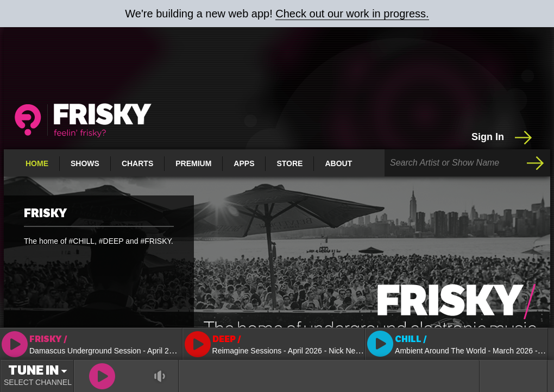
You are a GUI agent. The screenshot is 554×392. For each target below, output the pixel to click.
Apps (244, 163)
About (338, 163)
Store (289, 163)
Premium (193, 163)
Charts (137, 163)
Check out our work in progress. (352, 14)
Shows (85, 163)
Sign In (503, 137)
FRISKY (45, 213)
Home (37, 163)
